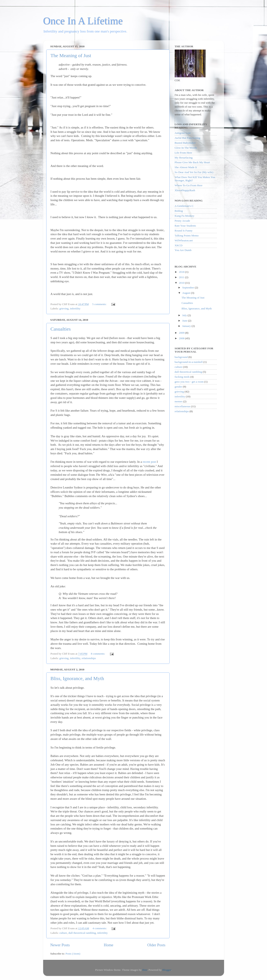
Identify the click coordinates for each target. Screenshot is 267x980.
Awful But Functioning (188, 138)
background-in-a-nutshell (189, 362)
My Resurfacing (184, 158)
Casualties (61, 329)
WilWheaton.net (184, 240)
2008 (182, 338)
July (185, 315)
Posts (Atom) (73, 954)
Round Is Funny (184, 231)
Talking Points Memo (187, 235)
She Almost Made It (186, 167)
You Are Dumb (183, 250)
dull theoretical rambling (82, 933)
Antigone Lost (183, 133)
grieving (64, 308)
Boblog (179, 211)
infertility (75, 308)
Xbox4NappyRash (185, 190)
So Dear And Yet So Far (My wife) (194, 172)
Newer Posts (60, 945)
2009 (182, 333)
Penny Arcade (182, 221)
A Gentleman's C (184, 206)
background (181, 357)
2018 (182, 272)
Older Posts (156, 945)
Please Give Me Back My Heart (192, 162)
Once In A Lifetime (83, 21)
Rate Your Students (185, 226)
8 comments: (98, 654)
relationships (89, 658)
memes (179, 401)
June (185, 321)
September (189, 288)
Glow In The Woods (186, 148)
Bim (145, 970)
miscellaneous (183, 406)
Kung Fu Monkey (185, 216)
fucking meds (182, 377)
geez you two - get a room (189, 382)
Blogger (167, 970)
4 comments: (100, 928)
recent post (149, 462)
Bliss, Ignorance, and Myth (77, 678)
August (187, 293)
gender (179, 387)
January (187, 326)
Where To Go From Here (189, 185)
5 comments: (100, 304)
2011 (182, 277)
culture (63, 933)
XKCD (179, 245)
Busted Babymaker (185, 143)
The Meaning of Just (71, 56)
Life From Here (183, 153)
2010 (182, 283)
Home (109, 945)
